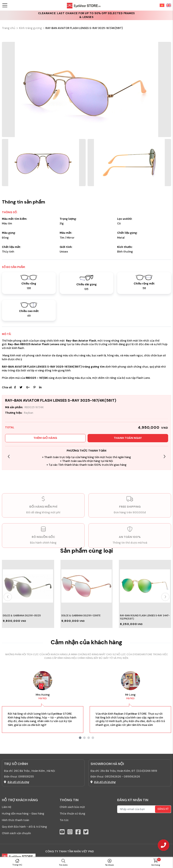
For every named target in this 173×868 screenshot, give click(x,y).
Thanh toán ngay (128, 438)
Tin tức (64, 820)
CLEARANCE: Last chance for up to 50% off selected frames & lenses (86, 15)
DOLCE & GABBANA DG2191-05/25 (22, 615)
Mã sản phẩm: (14, 407)
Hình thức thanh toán (16, 820)
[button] (164, 457)
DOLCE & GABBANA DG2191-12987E (81, 615)
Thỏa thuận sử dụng (72, 814)
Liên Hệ (7, 807)
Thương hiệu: (14, 413)
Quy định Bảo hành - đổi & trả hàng (24, 827)
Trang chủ (9, 28)
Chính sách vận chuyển (16, 833)
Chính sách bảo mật (72, 807)
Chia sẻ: (7, 387)
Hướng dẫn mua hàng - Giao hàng (23, 814)
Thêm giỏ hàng (45, 438)
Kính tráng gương (30, 28)
